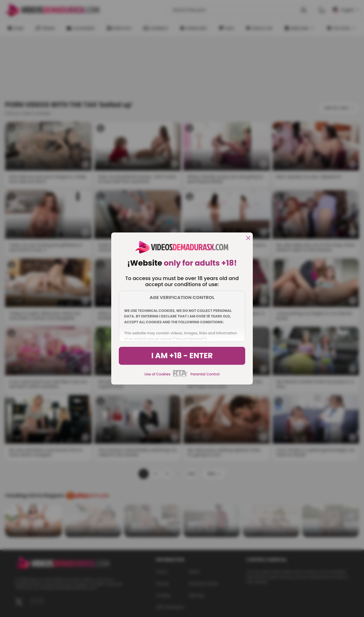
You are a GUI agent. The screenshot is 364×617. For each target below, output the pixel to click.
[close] (248, 238)
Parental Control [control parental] (205, 374)
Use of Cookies (158, 374)
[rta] (180, 376)
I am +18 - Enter (182, 356)
